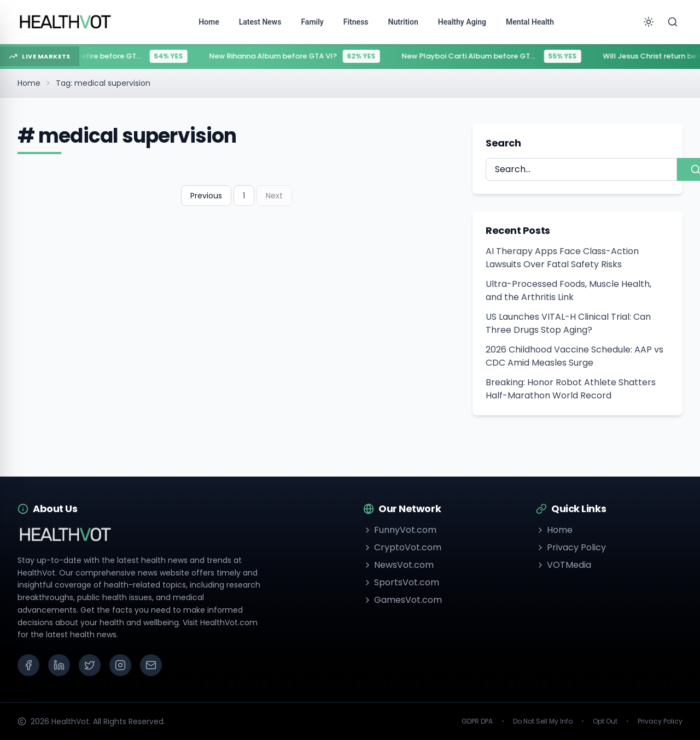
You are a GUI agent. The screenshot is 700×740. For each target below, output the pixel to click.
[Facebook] (28, 665)
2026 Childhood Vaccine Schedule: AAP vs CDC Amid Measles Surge (574, 356)
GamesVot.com (402, 600)
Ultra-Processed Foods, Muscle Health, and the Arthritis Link (568, 290)
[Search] (673, 22)
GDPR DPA (477, 721)
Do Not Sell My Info (543, 721)
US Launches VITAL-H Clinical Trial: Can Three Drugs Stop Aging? (568, 323)
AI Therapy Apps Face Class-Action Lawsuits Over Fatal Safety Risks (562, 258)
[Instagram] (120, 665)
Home (29, 83)
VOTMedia (564, 565)
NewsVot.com (398, 565)
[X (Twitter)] (90, 665)
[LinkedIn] (59, 665)
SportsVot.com (401, 582)
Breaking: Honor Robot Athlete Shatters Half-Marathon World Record (571, 389)
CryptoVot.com (402, 547)
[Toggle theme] (649, 22)
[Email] (151, 665)
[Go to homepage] (66, 22)
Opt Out (605, 721)
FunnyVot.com (400, 530)
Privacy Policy (571, 547)
